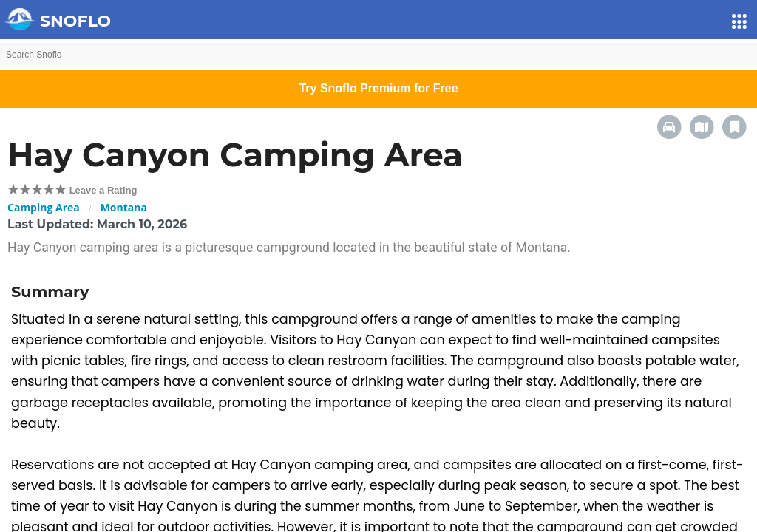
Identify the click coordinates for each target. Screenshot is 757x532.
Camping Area (44, 207)
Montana (124, 207)
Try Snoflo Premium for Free (378, 88)
